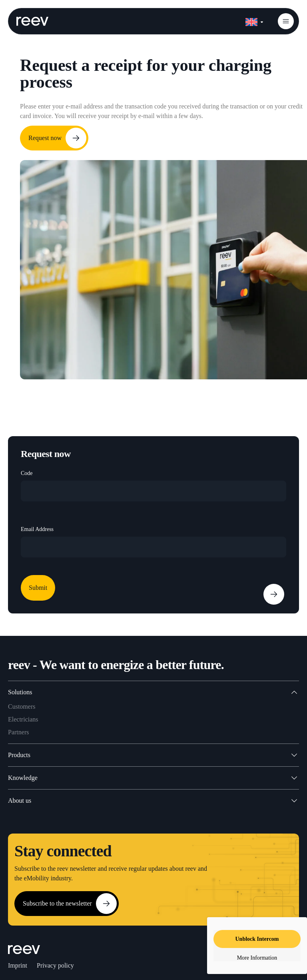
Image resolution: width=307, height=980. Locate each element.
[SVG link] (32, 21)
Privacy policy (55, 965)
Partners (18, 732)
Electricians (23, 719)
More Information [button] (257, 958)
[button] (286, 21)
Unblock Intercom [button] (257, 939)
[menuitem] (254, 20)
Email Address (37, 529)
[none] (254, 20)
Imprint (18, 965)
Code (27, 473)
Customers (22, 706)
